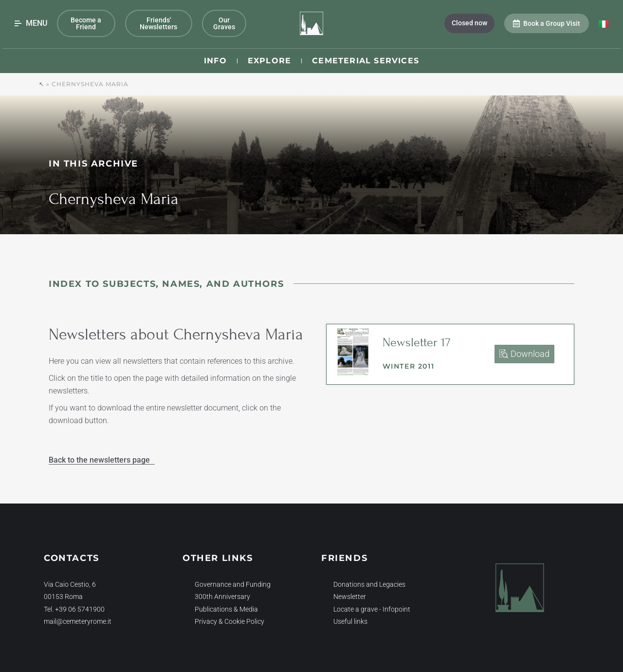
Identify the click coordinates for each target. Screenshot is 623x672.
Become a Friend (86, 23)
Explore (269, 61)
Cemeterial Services (366, 61)
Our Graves (224, 23)
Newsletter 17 (416, 342)
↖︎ (42, 84)
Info (215, 61)
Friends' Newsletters (158, 23)
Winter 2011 (409, 366)
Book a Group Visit (547, 23)
